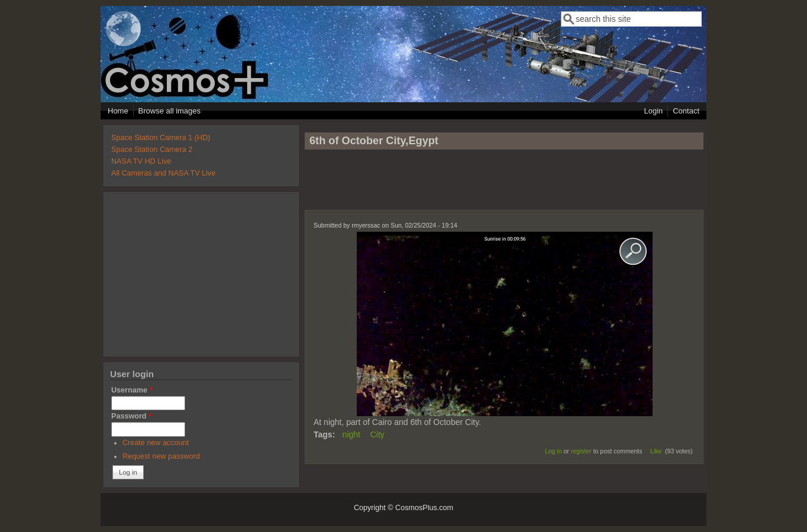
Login (653, 111)
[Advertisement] (504, 185)
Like (656, 451)
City (377, 434)
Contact (686, 111)
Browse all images (170, 111)
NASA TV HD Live (141, 161)
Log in (553, 451)
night (351, 434)
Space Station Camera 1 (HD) (161, 138)
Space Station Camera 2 (152, 150)
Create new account (156, 443)
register (581, 451)
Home (118, 111)
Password (131, 416)
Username (132, 390)
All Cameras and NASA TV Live (163, 173)
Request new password (161, 456)
